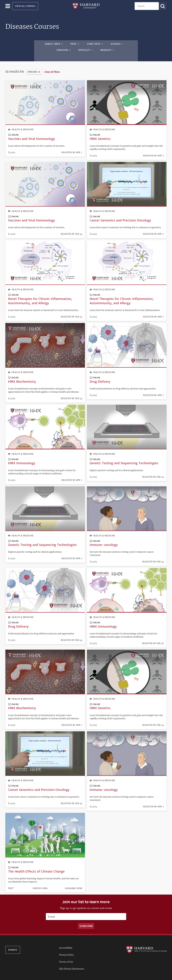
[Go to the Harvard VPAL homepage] (146, 945)
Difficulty (84, 50)
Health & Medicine (23, 124)
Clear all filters (52, 67)
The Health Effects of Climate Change (36, 867)
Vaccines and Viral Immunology (32, 134)
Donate (13, 945)
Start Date (94, 44)
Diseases (33, 67)
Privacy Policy (66, 950)
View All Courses (25, 6)
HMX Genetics (100, 134)
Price (74, 44)
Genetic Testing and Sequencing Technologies (124, 458)
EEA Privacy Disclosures (72, 964)
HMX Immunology (22, 458)
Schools (115, 44)
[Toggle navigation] (8, 6)
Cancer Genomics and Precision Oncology (120, 215)
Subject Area (52, 44)
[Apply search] (163, 6)
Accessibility (66, 943)
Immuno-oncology (104, 540)
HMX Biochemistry (22, 376)
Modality (106, 50)
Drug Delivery (100, 376)
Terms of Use (66, 957)
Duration (62, 50)
